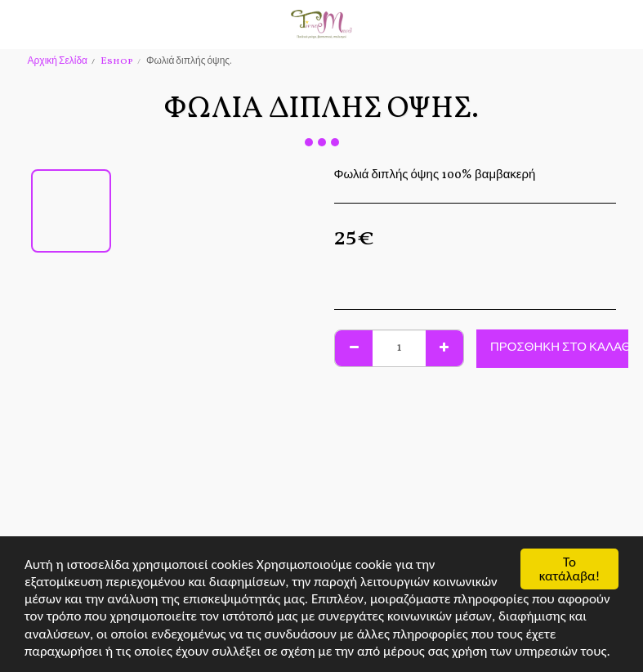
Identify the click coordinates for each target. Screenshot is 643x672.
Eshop (117, 61)
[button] (18, 24)
